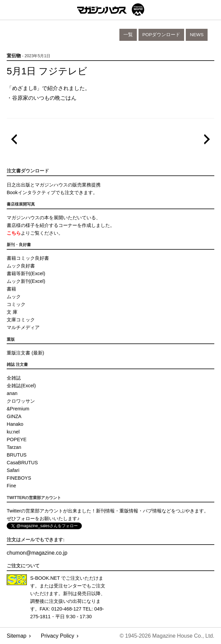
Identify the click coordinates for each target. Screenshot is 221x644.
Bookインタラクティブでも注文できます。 (52, 192)
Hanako (15, 424)
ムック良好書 (21, 266)
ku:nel (13, 432)
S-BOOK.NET (45, 578)
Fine (11, 486)
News (197, 35)
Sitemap (17, 636)
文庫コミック (21, 320)
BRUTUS (17, 455)
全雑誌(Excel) (21, 386)
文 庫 (12, 312)
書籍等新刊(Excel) (26, 273)
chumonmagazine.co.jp (37, 553)
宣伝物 (14, 56)
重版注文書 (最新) (25, 353)
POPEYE (17, 439)
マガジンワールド (111, 10)
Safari (13, 470)
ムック (14, 297)
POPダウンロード (161, 35)
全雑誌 (14, 378)
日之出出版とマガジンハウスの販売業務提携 (54, 185)
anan (12, 393)
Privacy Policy (58, 636)
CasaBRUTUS (22, 463)
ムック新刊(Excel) (26, 281)
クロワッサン (21, 401)
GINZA (14, 416)
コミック (16, 304)
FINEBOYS (19, 478)
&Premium (18, 409)
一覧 (128, 35)
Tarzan (14, 447)
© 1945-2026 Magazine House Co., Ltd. (167, 636)
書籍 (11, 289)
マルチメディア (23, 327)
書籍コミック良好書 (28, 258)
